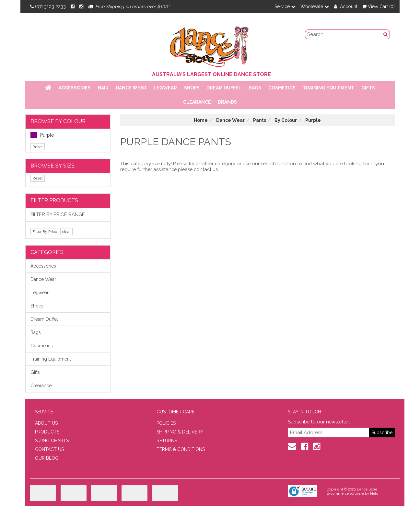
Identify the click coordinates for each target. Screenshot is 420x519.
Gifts (368, 88)
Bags (255, 88)
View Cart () (379, 6)
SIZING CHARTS (52, 441)
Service (285, 6)
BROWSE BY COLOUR (58, 121)
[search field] (344, 34)
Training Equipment (328, 88)
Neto (374, 494)
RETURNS (167, 441)
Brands (227, 102)
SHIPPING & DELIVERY (180, 432)
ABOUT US (46, 423)
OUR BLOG (47, 458)
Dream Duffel (224, 88)
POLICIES (166, 423)
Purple (42, 135)
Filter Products (54, 200)
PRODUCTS (47, 432)
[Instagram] (81, 6)
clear (66, 232)
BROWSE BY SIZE (52, 166)
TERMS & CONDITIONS (181, 449)
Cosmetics (282, 88)
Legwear (165, 88)
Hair (103, 88)
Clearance (197, 102)
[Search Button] (386, 34)
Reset (38, 147)
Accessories (75, 88)
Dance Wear (131, 88)
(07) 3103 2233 (48, 6)
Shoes (192, 88)
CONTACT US (49, 449)
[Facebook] (73, 6)
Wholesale (315, 6)
